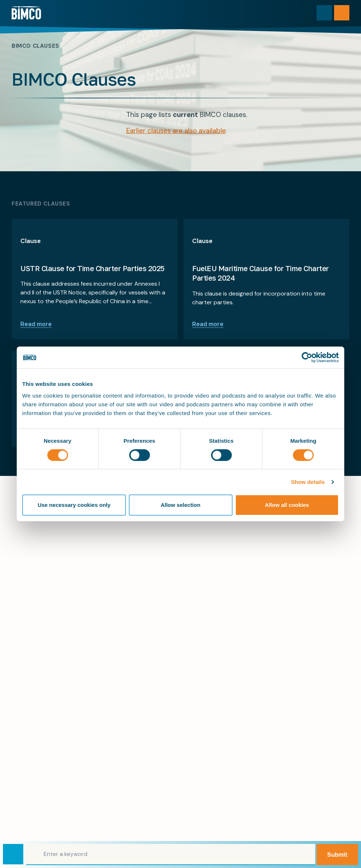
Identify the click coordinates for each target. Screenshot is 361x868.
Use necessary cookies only (74, 505)
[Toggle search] (324, 13)
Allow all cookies (287, 505)
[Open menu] (342, 13)
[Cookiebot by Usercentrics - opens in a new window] (307, 357)
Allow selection (180, 505)
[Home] (26, 13)
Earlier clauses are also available (176, 131)
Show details (308, 482)
